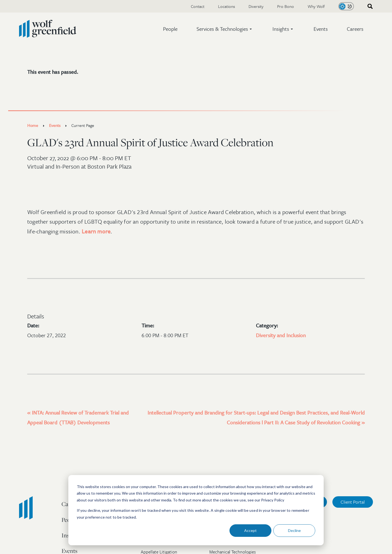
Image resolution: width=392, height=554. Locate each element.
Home (33, 125)
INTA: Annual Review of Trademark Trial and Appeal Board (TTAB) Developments (78, 417)
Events (321, 29)
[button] (225, 29)
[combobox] (368, 6)
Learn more (96, 231)
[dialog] (196, 510)
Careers (355, 29)
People (170, 29)
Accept (250, 530)
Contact (198, 6)
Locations (226, 6)
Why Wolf (316, 6)
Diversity (256, 6)
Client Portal (353, 502)
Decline (294, 530)
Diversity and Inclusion (281, 335)
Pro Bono (286, 6)
